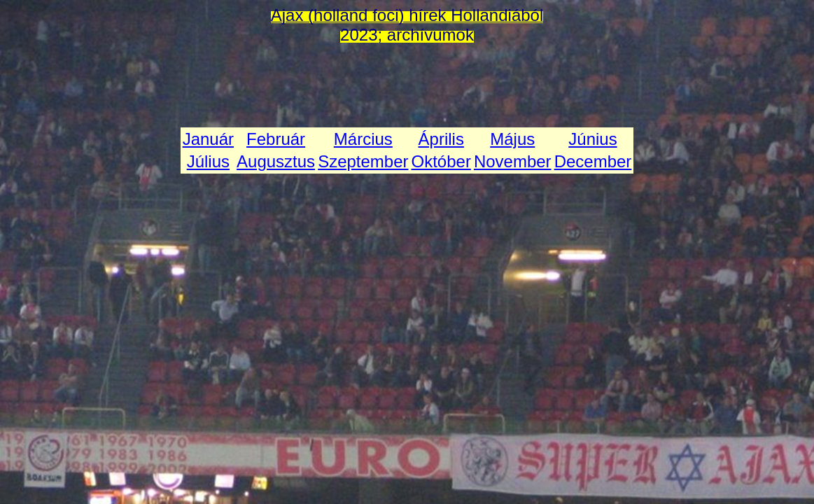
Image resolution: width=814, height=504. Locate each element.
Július (208, 161)
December (593, 161)
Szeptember (363, 161)
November (513, 161)
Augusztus (276, 161)
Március (363, 139)
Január (208, 139)
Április (441, 139)
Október (441, 161)
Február (276, 139)
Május (512, 139)
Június (592, 139)
